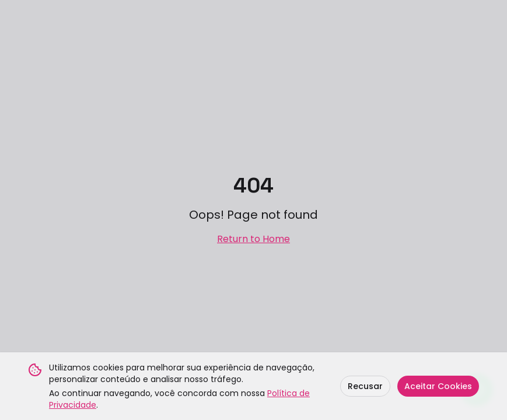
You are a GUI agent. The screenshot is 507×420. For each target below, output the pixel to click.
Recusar (365, 386)
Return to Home (254, 239)
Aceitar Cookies (438, 386)
